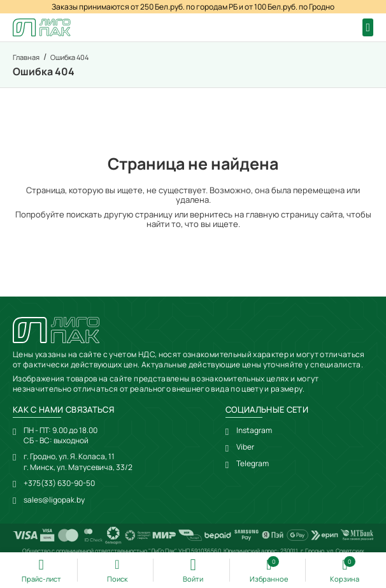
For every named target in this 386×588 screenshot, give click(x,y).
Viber (245, 447)
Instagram (254, 430)
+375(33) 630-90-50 (59, 483)
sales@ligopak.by (54, 500)
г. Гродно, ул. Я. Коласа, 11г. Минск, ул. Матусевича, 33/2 (78, 462)
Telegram (253, 464)
